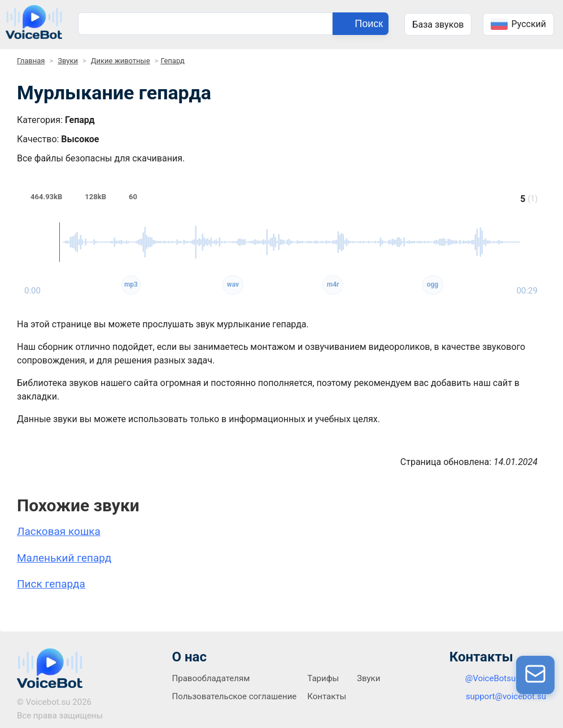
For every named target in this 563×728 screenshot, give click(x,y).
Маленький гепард (64, 558)
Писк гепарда (51, 584)
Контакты (327, 696)
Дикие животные (121, 61)
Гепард (173, 61)
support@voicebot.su (506, 696)
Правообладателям (211, 678)
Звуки (68, 61)
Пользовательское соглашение (235, 696)
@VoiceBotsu (491, 678)
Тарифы (323, 678)
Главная (31, 61)
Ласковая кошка (59, 531)
